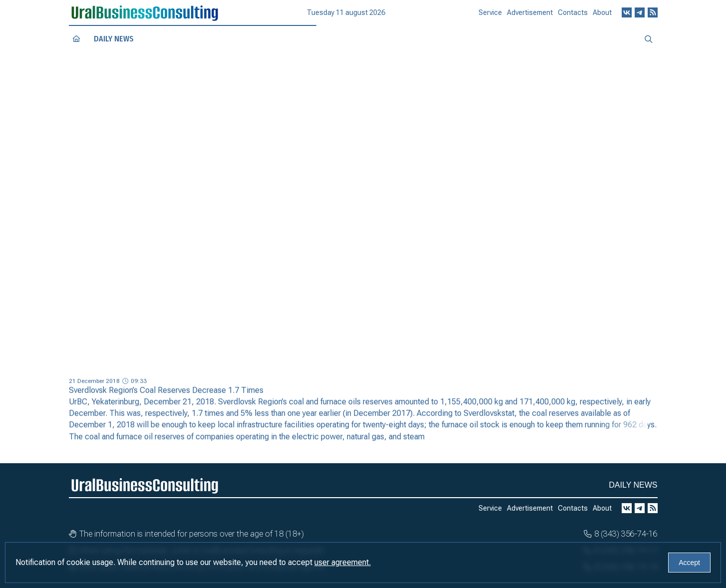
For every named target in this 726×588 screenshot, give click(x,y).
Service (490, 17)
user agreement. (343, 562)
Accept (689, 563)
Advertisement (530, 16)
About (602, 15)
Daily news (113, 39)
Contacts (573, 16)
